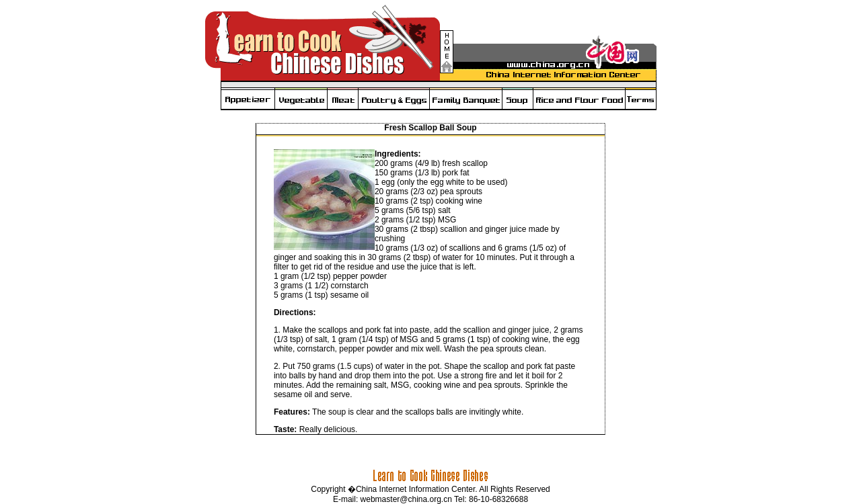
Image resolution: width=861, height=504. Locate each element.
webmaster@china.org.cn (406, 499)
